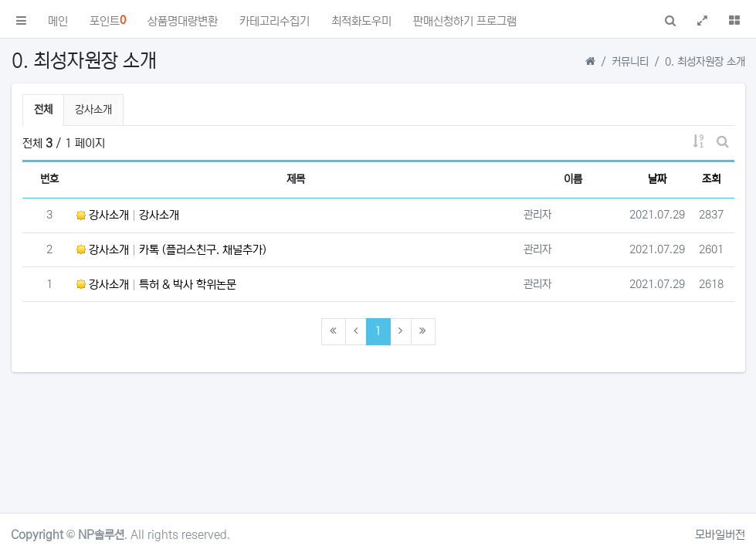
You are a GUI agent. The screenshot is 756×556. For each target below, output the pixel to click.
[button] (21, 19)
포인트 (108, 20)
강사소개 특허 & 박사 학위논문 (156, 285)
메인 (58, 21)
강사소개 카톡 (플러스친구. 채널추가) (171, 250)
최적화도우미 (361, 21)
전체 (43, 110)
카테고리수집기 (275, 21)
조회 (711, 179)
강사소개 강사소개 (128, 215)
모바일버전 (720, 535)
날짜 (657, 179)
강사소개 (93, 110)
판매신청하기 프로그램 (465, 21)
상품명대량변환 (183, 21)
